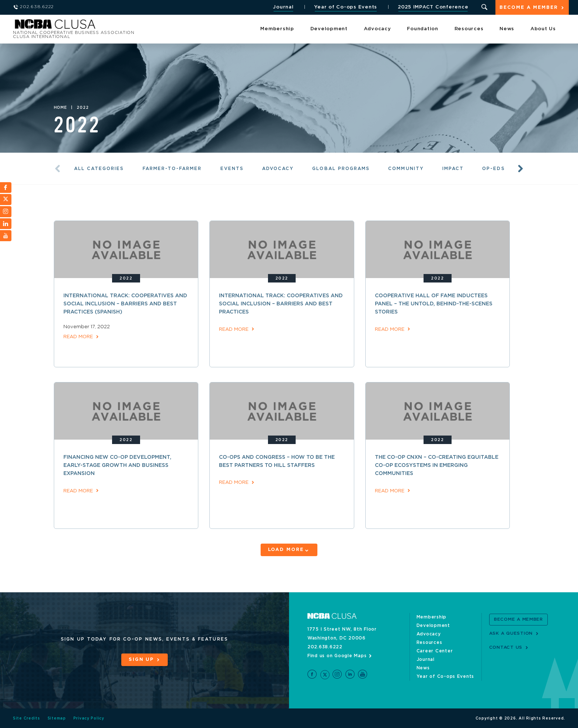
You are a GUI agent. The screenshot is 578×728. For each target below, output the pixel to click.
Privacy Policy (89, 718)
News (507, 29)
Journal (283, 7)
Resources (469, 29)
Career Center (435, 650)
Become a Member (529, 8)
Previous (58, 169)
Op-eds (495, 169)
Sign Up (141, 659)
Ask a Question (511, 633)
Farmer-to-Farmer (173, 169)
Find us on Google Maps (337, 655)
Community (407, 169)
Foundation (423, 29)
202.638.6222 (325, 646)
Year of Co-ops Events (345, 7)
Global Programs (342, 169)
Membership (277, 29)
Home (60, 108)
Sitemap (57, 718)
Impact (454, 169)
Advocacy (377, 29)
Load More (285, 550)
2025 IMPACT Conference (432, 7)
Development (329, 29)
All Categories (99, 169)
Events (233, 169)
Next (520, 169)
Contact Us (506, 647)
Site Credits (27, 718)
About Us (543, 29)
